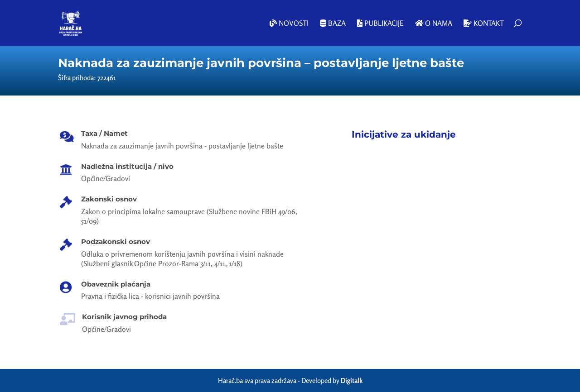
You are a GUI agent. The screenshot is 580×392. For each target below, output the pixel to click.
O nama (434, 24)
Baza (333, 24)
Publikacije (380, 24)
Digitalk (352, 380)
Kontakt (484, 24)
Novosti (289, 24)
